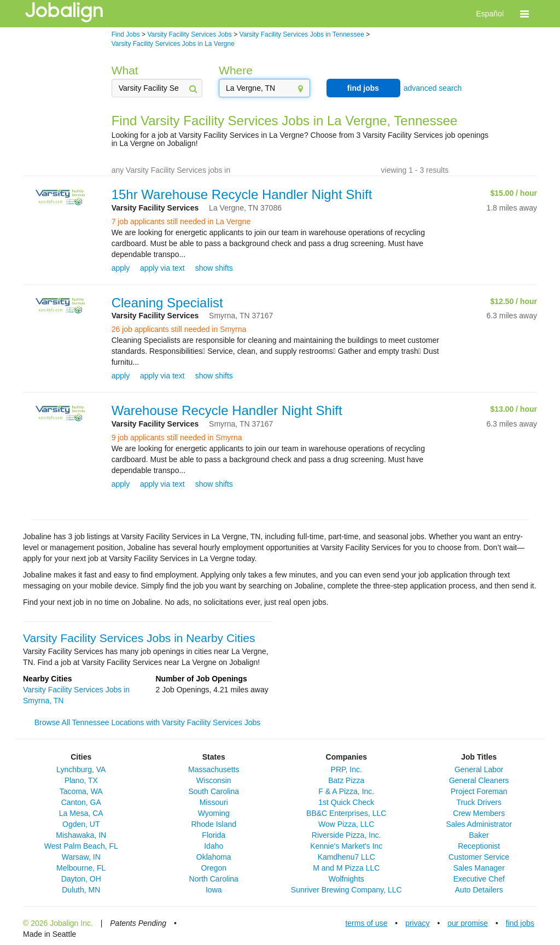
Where (236, 70)
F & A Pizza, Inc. (346, 791)
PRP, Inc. (346, 769)
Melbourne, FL (81, 868)
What (125, 70)
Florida (214, 835)
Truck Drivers (479, 802)
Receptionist (479, 846)
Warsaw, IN (81, 857)
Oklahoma (214, 857)
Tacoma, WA (81, 791)
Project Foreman (479, 791)
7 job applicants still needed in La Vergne (181, 221)
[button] (524, 14)
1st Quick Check (346, 802)
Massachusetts (214, 769)
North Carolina (214, 879)
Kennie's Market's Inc (346, 846)
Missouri (214, 802)
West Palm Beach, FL (81, 846)
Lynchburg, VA (81, 769)
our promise (468, 923)
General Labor (479, 769)
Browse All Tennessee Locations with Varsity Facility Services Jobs (147, 722)
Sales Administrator (479, 824)
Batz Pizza (346, 780)
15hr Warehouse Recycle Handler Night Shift (242, 194)
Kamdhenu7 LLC (346, 857)
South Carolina (214, 791)
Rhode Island (214, 824)
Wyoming (214, 813)
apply (121, 268)
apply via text (162, 268)
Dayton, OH (81, 879)
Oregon (214, 868)
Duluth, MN (81, 890)
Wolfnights (346, 879)
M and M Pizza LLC (346, 868)
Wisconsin (214, 780)
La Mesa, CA (81, 813)
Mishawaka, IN (81, 835)
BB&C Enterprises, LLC (346, 813)
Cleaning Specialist (167, 303)
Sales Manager (479, 868)
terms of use (366, 923)
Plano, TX (81, 780)
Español (490, 14)
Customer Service (479, 857)
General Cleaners (479, 780)
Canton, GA (81, 802)
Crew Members (479, 813)
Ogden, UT (81, 824)
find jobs (363, 88)
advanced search (433, 88)
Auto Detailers (479, 890)
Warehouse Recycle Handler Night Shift (227, 410)
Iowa (214, 890)
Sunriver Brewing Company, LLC (346, 890)
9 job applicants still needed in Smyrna (177, 437)
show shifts (214, 268)
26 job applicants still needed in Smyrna (179, 329)
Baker (479, 835)
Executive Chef (479, 879)
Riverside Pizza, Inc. (346, 835)
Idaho (214, 846)
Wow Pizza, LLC (346, 824)
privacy (417, 923)
